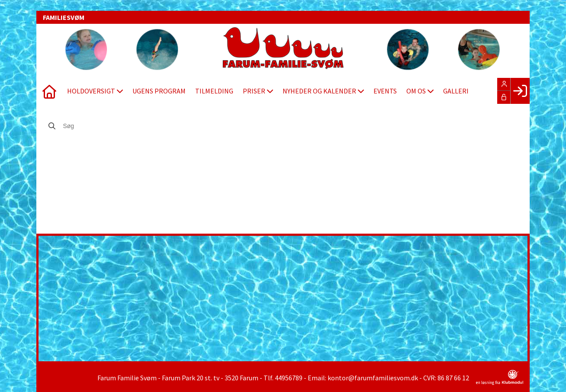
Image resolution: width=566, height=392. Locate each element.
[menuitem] (49, 91)
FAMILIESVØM (64, 17)
